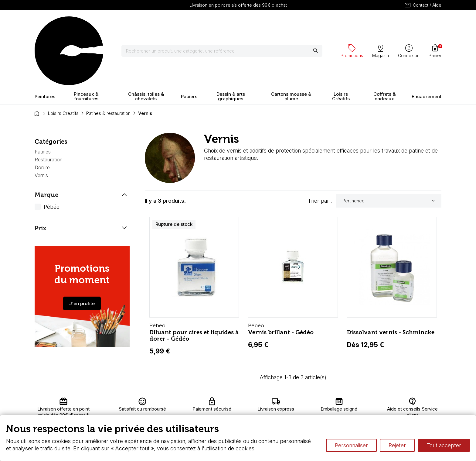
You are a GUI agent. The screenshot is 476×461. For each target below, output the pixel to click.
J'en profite (82, 250)
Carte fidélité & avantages (219, 403)
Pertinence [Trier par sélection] (390, 147)
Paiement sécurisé (154, 414)
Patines (43, 98)
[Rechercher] (226, 24)
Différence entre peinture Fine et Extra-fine (317, 414)
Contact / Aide (423, 5)
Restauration (49, 106)
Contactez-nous (415, 403)
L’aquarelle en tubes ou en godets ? (309, 403)
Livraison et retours (154, 403)
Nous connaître (150, 409)
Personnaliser (351, 445)
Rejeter (397, 445)
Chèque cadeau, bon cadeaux (223, 409)
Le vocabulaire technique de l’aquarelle (313, 409)
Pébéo (52, 153)
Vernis (41, 122)
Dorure (42, 114)
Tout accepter (444, 445)
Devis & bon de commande (220, 414)
